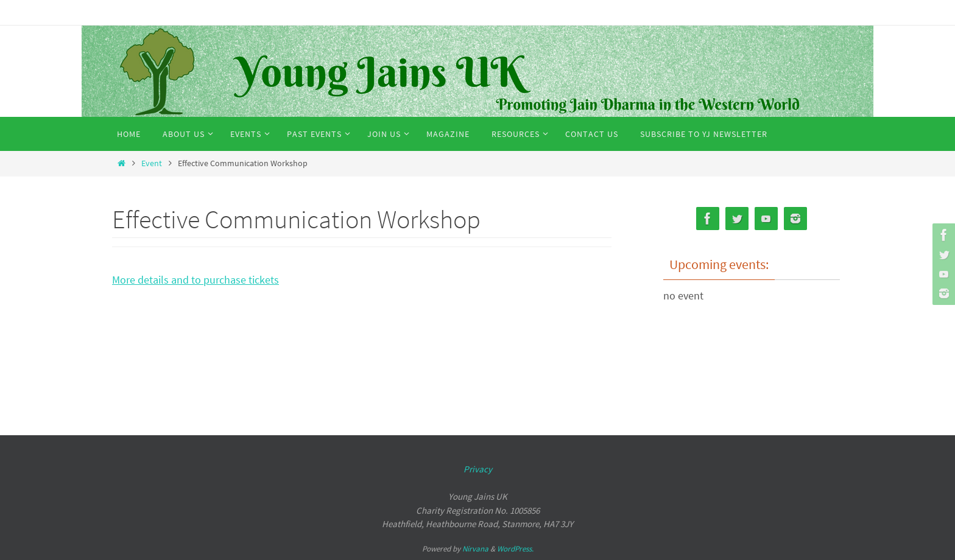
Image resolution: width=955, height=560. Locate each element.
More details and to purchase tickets (196, 280)
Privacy (478, 469)
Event (152, 163)
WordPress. (515, 549)
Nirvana (475, 549)
